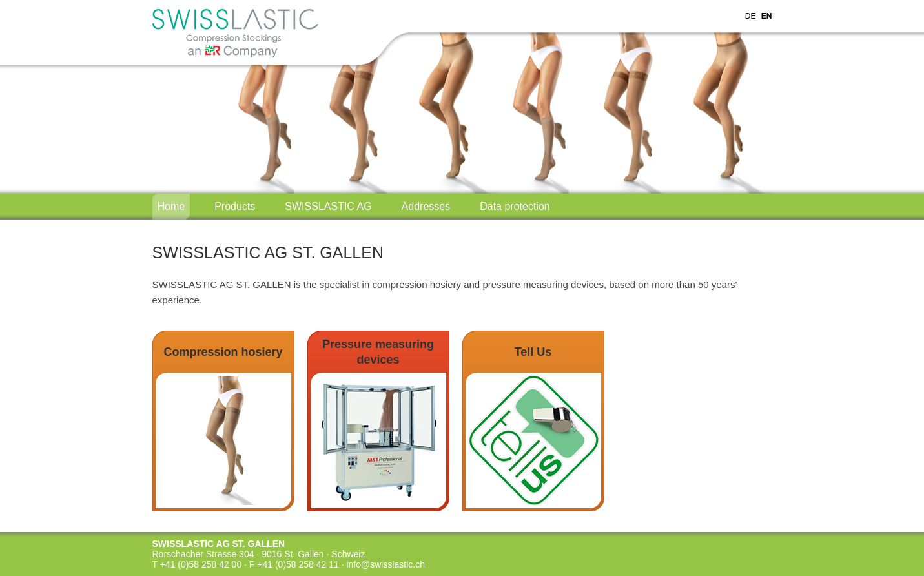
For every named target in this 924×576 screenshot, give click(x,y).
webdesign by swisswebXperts (586, 565)
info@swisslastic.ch (385, 564)
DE (751, 16)
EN (767, 16)
